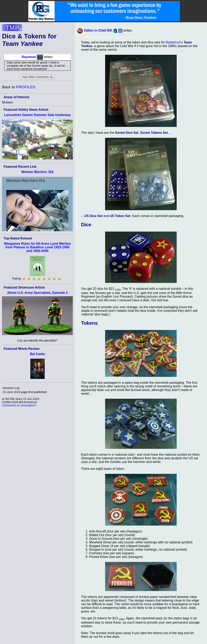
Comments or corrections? (19, 405)
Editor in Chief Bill (98, 30)
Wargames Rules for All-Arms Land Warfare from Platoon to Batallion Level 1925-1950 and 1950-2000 (37, 247)
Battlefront (173, 42)
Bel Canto (37, 354)
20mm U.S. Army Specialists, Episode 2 (37, 293)
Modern (7, 102)
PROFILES (26, 87)
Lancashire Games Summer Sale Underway (37, 115)
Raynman (29, 57)
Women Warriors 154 (37, 172)
